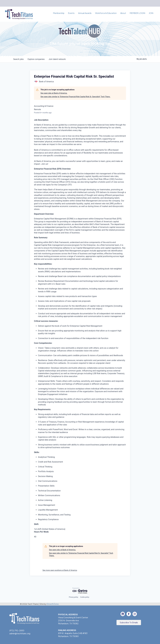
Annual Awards (85, 13)
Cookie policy (85, 597)
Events (71, 13)
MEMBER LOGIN (137, 13)
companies (36, 59)
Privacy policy (73, 597)
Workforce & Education (106, 13)
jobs (18, 59)
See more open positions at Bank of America (60, 570)
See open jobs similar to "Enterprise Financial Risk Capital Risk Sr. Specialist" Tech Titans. (75, 97)
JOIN (151, 13)
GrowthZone (53, 604)
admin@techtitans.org (20, 633)
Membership (59, 13)
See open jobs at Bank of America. (54, 93)
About (123, 13)
